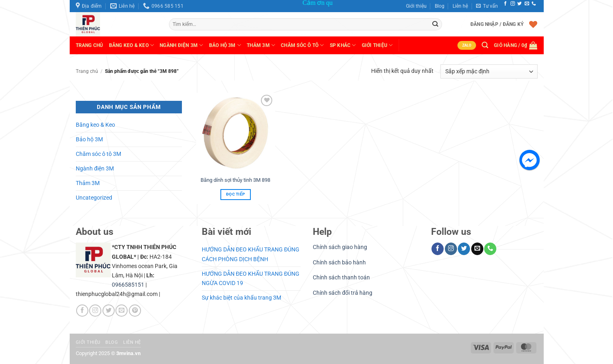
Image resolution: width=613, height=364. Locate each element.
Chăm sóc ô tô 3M (98, 154)
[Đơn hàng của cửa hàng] (489, 71)
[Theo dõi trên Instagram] (513, 4)
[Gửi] (435, 24)
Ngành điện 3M (95, 169)
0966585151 (128, 285)
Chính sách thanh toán (341, 278)
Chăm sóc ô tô (302, 45)
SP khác (343, 45)
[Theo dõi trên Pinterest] (135, 311)
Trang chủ (90, 45)
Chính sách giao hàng (340, 247)
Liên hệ (460, 6)
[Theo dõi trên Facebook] (505, 4)
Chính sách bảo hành (339, 263)
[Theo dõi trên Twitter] (520, 4)
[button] (487, 6)
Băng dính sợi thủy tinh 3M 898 (235, 180)
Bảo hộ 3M (225, 45)
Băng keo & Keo (132, 45)
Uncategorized (94, 198)
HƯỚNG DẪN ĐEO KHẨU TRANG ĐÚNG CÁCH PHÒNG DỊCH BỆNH (251, 254)
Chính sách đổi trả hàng (343, 293)
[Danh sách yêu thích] (533, 24)
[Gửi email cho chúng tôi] (527, 4)
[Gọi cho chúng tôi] (534, 4)
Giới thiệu (416, 6)
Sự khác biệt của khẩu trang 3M (241, 298)
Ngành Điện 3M (181, 45)
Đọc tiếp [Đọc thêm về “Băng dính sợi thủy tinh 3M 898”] (236, 194)
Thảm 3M (261, 45)
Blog (440, 6)
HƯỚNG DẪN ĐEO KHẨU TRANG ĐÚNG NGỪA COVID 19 (251, 279)
